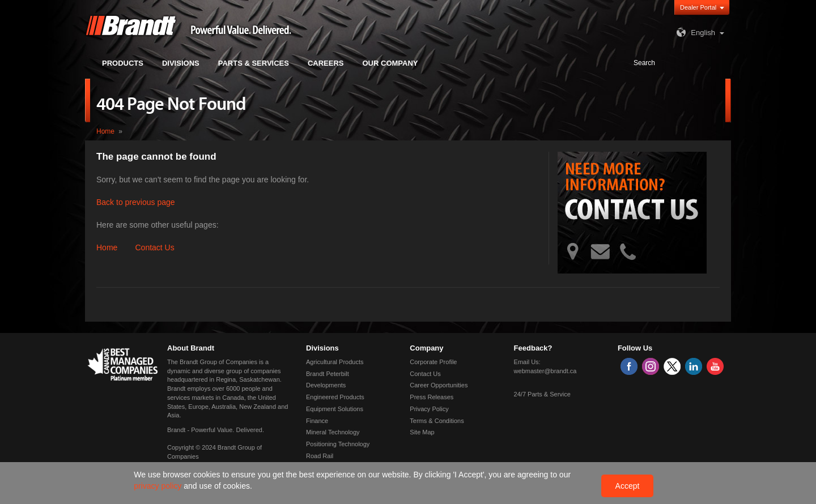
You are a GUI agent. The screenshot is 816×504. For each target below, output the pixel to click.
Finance (317, 421)
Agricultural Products (335, 362)
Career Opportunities (439, 385)
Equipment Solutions (335, 409)
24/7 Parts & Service (542, 394)
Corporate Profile (433, 362)
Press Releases (432, 397)
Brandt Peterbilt (328, 374)
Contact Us (154, 247)
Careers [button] (326, 63)
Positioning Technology (338, 444)
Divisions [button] (181, 63)
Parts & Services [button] (254, 63)
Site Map (422, 432)
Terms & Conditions (437, 421)
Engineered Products (335, 397)
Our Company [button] (390, 63)
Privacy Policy (429, 409)
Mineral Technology (333, 432)
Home (105, 131)
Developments (326, 385)
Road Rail (320, 456)
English (694, 33)
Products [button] (123, 63)
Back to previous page (136, 202)
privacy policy (159, 486)
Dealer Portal (698, 7)
